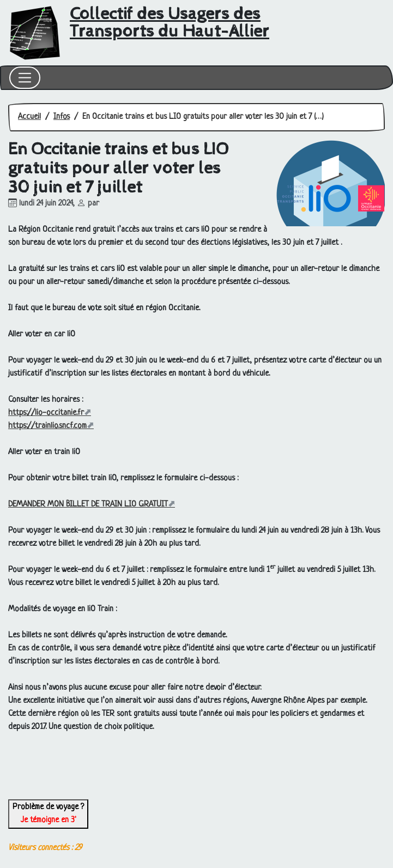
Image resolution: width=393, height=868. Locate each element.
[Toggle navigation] (25, 78)
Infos (62, 117)
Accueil (29, 117)
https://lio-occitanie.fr (46, 413)
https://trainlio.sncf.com (47, 426)
